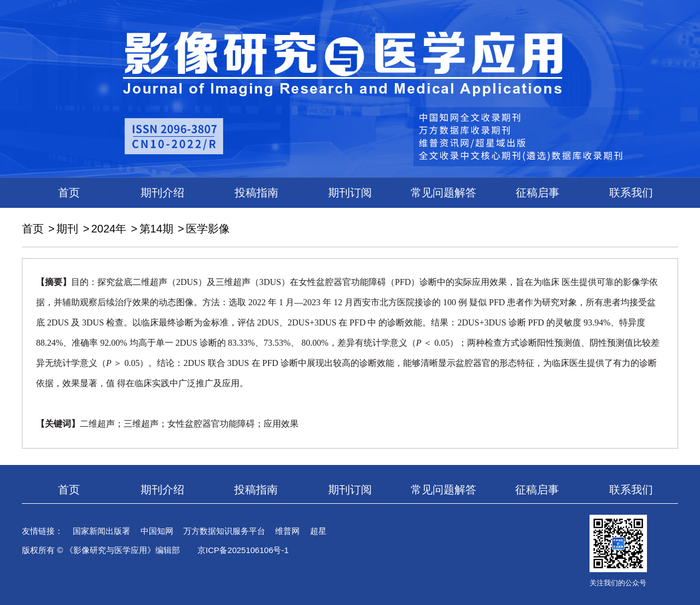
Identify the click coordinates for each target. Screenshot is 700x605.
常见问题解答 (444, 193)
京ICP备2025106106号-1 (243, 550)
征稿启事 (538, 193)
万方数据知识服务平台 (224, 531)
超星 (318, 531)
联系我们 (631, 193)
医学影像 (208, 229)
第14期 (156, 229)
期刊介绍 (162, 193)
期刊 (67, 229)
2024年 (109, 229)
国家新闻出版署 (101, 531)
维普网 (287, 531)
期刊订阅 (350, 193)
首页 (69, 193)
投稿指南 (256, 193)
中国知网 (157, 531)
